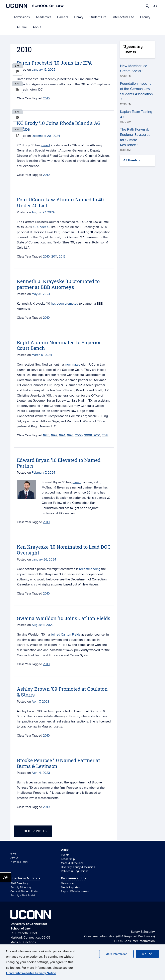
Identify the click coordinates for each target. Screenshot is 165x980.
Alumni (22, 27)
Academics (43, 17)
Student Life (98, 17)
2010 (46, 175)
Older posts (33, 831)
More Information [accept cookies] (116, 954)
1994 (62, 435)
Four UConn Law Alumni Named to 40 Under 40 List (60, 202)
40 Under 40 (42, 227)
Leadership (68, 859)
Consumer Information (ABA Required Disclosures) (119, 936)
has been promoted (65, 304)
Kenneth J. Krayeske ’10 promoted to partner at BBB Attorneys (58, 284)
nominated (73, 365)
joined (76, 482)
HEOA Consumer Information (135, 941)
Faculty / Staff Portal (23, 895)
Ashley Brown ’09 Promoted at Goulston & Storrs (62, 692)
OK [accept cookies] (147, 954)
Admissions (22, 17)
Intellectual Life (123, 17)
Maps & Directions (72, 863)
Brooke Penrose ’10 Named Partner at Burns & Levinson (58, 763)
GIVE (13, 854)
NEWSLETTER (19, 862)
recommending (90, 569)
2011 (54, 257)
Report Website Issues (75, 891)
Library (79, 17)
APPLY (14, 858)
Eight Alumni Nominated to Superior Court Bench (59, 345)
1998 (70, 435)
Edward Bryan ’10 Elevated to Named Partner (59, 463)
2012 (62, 257)
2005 (79, 435)
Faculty (145, 17)
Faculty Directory (21, 887)
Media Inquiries (70, 887)
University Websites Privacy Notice (31, 973)
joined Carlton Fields (66, 635)
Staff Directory (19, 883)
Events (65, 855)
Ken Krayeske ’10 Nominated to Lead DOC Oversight (64, 550)
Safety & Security (143, 932)
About (37, 27)
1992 (54, 435)
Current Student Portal (24, 891)
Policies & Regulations (75, 871)
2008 (88, 435)
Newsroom (68, 883)
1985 (46, 435)
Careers (63, 17)
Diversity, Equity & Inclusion (78, 867)
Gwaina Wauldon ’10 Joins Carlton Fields (64, 618)
